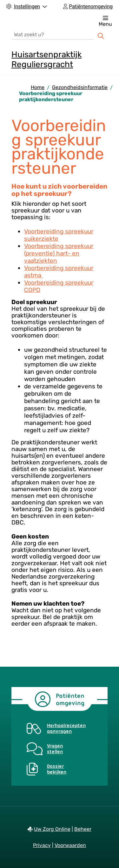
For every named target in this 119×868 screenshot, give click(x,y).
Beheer (83, 829)
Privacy (42, 845)
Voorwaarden (70, 845)
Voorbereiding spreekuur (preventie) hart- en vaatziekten (59, 253)
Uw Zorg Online (52, 829)
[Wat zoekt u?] (53, 34)
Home (38, 87)
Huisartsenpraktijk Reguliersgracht (46, 59)
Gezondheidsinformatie (80, 87)
